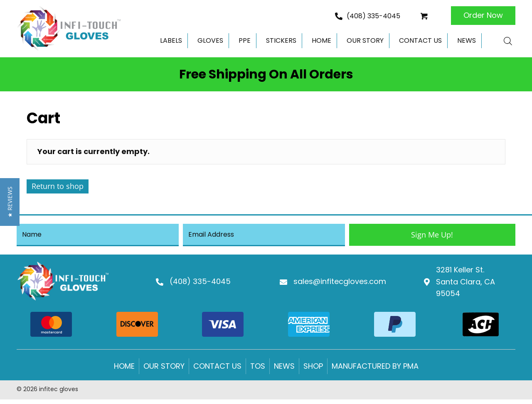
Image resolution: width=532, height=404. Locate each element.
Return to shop (58, 186)
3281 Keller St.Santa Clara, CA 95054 (465, 284)
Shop (313, 370)
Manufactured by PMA (375, 370)
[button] (483, 16)
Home (124, 370)
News (284, 370)
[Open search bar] (508, 41)
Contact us (217, 370)
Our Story (164, 370)
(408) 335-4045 (373, 16)
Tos (258, 370)
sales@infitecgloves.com (340, 284)
